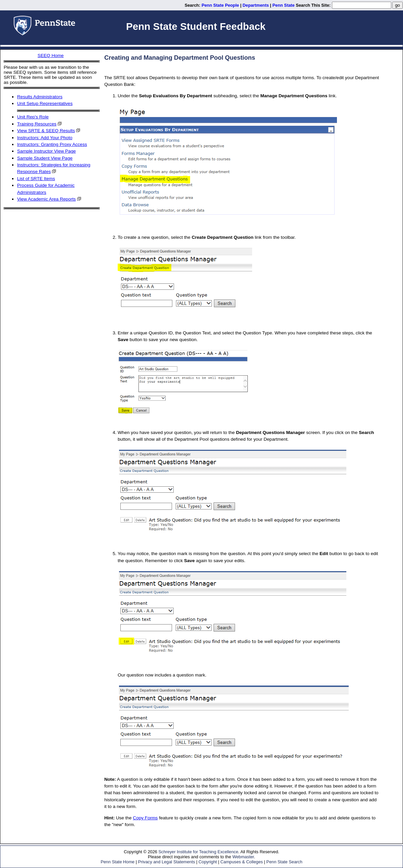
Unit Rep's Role (33, 117)
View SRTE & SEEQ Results (46, 131)
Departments (256, 5)
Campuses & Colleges (242, 862)
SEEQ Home (51, 56)
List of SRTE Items (36, 179)
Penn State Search (284, 862)
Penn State (284, 5)
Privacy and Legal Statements (167, 862)
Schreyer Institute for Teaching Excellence (198, 852)
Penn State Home (118, 862)
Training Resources (37, 124)
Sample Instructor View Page (46, 151)
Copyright (208, 862)
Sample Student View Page (45, 158)
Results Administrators (40, 97)
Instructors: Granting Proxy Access (52, 144)
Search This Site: (313, 5)
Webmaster (243, 857)
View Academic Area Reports (46, 199)
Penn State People (220, 5)
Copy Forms (145, 818)
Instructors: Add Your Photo (45, 138)
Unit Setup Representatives (45, 103)
